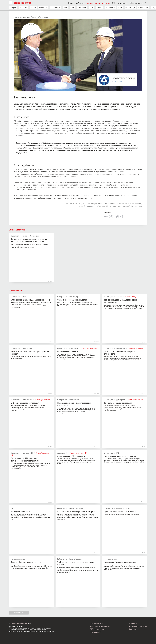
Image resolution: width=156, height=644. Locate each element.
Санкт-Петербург (74, 297)
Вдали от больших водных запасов (26, 562)
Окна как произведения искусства (72, 300)
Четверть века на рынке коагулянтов (120, 456)
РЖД (72, 8)
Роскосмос (110, 8)
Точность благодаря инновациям (118, 403)
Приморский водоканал (76, 559)
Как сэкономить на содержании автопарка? (76, 511)
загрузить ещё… (19, 613)
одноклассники (122, 216)
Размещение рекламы (138, 627)
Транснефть (55, 8)
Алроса (99, 8)
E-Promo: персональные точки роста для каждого (120, 353)
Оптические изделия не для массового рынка (30, 300)
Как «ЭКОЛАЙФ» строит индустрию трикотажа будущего (31, 353)
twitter (117, 216)
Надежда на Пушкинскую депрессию (120, 562)
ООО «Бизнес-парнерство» (19, 624)
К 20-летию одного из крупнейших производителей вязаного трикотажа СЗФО (31, 357)
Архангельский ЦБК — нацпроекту (72, 456)
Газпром (13, 8)
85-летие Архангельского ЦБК (79, 453)
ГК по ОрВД (130, 8)
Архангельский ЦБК (28, 453)
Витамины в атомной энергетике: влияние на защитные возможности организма (29, 240)
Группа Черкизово (74, 348)
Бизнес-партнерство (23, 3)
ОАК (65, 8)
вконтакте (106, 216)
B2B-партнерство (120, 3)
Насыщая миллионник (20, 511)
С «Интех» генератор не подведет (25, 403)
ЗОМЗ (24, 297)
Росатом (23, 8)
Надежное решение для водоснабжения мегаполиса (122, 514)
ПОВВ (117, 453)
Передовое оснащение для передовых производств (74, 404)
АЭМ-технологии (43, 17)
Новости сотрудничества (98, 3)
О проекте (133, 624)
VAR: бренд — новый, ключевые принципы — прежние (76, 563)
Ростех (33, 8)
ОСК (91, 8)
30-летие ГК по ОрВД (131, 297)
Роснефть (43, 8)
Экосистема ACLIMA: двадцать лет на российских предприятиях (25, 460)
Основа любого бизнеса (68, 351)
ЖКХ (120, 8)
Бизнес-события (76, 3)
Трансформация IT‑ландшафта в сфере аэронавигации (121, 301)
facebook (111, 216)
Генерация (82, 8)
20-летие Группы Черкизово (89, 348)
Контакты (133, 629)
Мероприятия (136, 3)
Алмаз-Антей (143, 8)
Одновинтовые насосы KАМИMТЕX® (120, 511)
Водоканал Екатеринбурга (76, 508)
